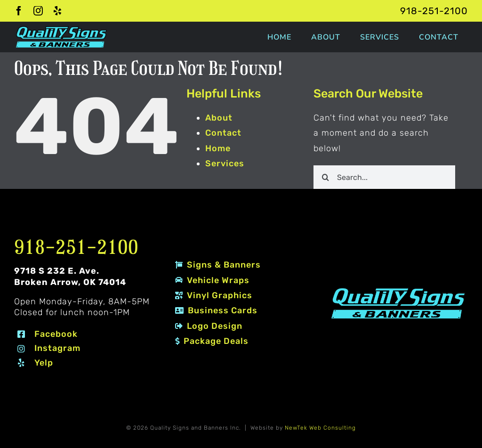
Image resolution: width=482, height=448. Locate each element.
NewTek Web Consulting (320, 428)
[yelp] (58, 11)
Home (218, 148)
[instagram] (38, 11)
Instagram (57, 348)
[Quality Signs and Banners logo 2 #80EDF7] (398, 290)
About (219, 118)
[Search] (325, 177)
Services (225, 163)
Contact (223, 133)
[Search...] (384, 177)
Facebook (56, 334)
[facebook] (19, 11)
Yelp (44, 363)
